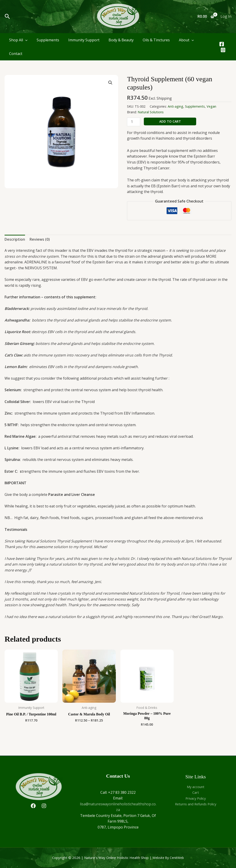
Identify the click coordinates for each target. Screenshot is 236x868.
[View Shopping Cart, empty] (206, 17)
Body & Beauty (121, 40)
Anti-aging (175, 106)
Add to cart (170, 121)
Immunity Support (84, 40)
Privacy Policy (196, 798)
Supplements (48, 40)
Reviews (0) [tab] (40, 239)
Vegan (211, 106)
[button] (7, 17)
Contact (16, 54)
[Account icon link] (226, 17)
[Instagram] (223, 50)
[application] (25, 40)
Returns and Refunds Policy (196, 804)
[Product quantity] (134, 122)
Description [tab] (15, 239)
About (186, 40)
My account (196, 787)
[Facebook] (222, 44)
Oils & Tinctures (156, 40)
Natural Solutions (151, 112)
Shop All (18, 40)
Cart (196, 792)
